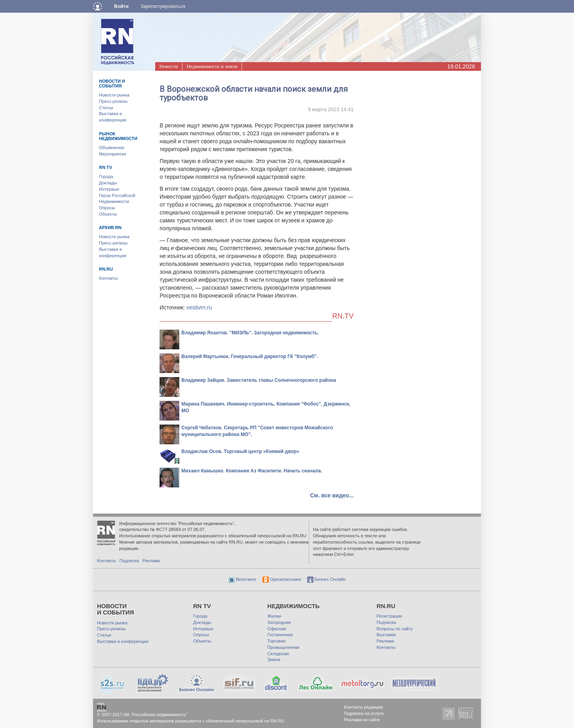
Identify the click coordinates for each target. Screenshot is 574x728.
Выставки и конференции (123, 641)
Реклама (151, 561)
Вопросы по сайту (395, 629)
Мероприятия (113, 154)
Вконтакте (242, 579)
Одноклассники (282, 579)
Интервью (109, 189)
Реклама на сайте (362, 720)
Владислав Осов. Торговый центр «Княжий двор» (240, 451)
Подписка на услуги (364, 713)
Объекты (108, 214)
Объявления (112, 148)
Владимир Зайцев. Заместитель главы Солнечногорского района (259, 380)
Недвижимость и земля (212, 66)
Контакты (108, 278)
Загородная (279, 622)
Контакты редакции (364, 707)
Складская (278, 654)
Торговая (276, 641)
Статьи (106, 108)
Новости (168, 66)
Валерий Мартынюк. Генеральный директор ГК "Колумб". (250, 356)
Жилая (274, 616)
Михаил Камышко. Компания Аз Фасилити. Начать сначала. (252, 471)
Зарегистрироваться (163, 6)
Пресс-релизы (113, 101)
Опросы (107, 208)
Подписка (129, 561)
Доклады (108, 183)
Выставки (386, 635)
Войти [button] (121, 6)
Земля (274, 660)
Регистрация (389, 616)
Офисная (277, 629)
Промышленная (283, 647)
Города (106, 176)
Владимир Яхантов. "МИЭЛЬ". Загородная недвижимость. (250, 333)
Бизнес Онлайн (327, 579)
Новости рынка (114, 95)
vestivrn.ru (199, 307)
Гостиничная (280, 635)
